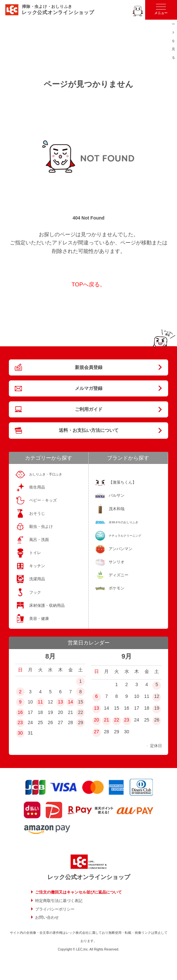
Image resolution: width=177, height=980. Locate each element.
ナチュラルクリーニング (125, 536)
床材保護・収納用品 (47, 605)
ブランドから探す (128, 458)
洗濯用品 (37, 579)
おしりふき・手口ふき (46, 474)
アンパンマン (121, 549)
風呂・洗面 (39, 540)
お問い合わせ (47, 917)
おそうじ (37, 513)
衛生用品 (37, 487)
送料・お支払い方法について (89, 430)
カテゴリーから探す (49, 458)
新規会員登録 (89, 367)
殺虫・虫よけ (41, 527)
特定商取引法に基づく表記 (59, 901)
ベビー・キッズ (43, 500)
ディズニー (119, 575)
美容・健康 (39, 619)
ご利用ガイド (89, 409)
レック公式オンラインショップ (89, 877)
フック (35, 592)
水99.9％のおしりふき (123, 522)
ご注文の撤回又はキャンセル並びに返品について (78, 892)
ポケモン (117, 588)
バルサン (117, 495)
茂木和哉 (117, 509)
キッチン (37, 566)
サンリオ (117, 562)
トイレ (35, 553)
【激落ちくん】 (122, 482)
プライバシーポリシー (55, 909)
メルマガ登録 (89, 388)
